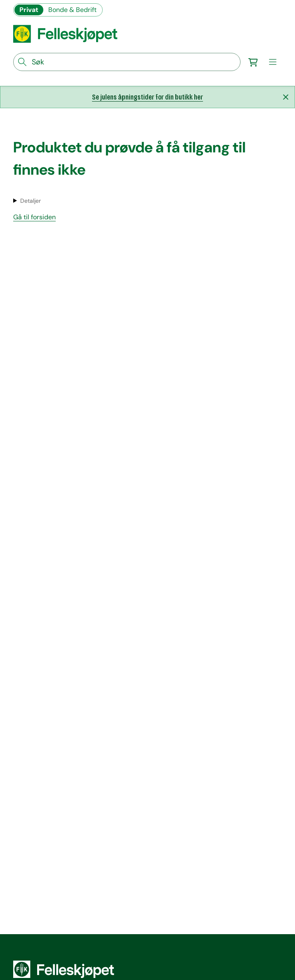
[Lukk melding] (286, 97)
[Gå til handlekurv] (253, 62)
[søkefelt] (127, 62)
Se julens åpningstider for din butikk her (147, 97)
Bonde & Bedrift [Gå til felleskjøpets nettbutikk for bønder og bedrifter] (72, 10)
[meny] (273, 62)
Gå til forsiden (34, 217)
